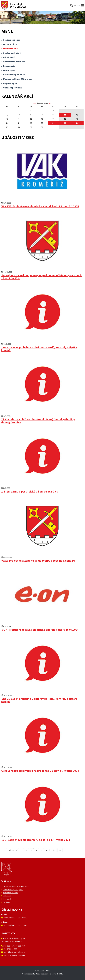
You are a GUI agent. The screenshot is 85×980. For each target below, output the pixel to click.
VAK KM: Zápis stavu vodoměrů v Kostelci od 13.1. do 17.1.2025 (40, 206)
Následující (51, 850)
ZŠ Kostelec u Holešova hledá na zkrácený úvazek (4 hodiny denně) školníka (38, 421)
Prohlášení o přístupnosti (13, 890)
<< (4, 850)
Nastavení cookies (10, 893)
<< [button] (34, 103)
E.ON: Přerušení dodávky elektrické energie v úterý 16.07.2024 (40, 630)
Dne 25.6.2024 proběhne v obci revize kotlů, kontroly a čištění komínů (39, 700)
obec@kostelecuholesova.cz (15, 952)
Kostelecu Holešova (18, 5)
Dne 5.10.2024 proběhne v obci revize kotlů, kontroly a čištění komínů (39, 349)
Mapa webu (8, 899)
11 (65, 115)
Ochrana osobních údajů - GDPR (16, 886)
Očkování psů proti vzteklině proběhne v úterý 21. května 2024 (40, 771)
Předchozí (13, 850)
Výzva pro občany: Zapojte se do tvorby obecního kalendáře (38, 561)
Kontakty (7, 902)
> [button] (49, 103)
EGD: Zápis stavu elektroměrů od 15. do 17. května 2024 (36, 840)
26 (77, 123)
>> (51, 103)
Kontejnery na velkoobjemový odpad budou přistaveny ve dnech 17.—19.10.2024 (41, 277)
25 (65, 123)
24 (53, 123)
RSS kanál (7, 896)
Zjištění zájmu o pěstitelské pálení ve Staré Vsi (30, 492)
